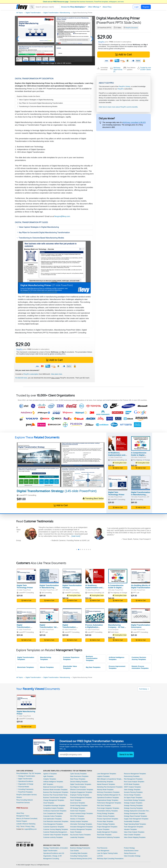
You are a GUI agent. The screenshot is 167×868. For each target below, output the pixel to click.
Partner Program (22, 821)
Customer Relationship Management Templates (56, 832)
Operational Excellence (25, 781)
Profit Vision (114, 632)
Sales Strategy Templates (132, 790)
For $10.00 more (21, 378)
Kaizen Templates (76, 832)
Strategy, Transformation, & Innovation (56, 848)
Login (136, 7)
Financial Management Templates (81, 798)
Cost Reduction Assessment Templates (56, 821)
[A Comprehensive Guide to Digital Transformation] (141, 443)
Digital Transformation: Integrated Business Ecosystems (71, 628)
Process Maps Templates (105, 821)
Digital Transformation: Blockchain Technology (24, 628)
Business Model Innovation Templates (55, 790)
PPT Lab (136, 593)
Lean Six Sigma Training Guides (107, 853)
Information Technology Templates (81, 824)
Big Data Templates (93, 667)
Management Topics (23, 816)
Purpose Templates (103, 829)
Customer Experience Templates (71, 658)
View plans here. (57, 374)
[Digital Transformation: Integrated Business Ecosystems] (72, 616)
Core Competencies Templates (53, 813)
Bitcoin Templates (47, 667)
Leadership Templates (77, 837)
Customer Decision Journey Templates (139, 658)
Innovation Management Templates (81, 827)
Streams (19, 797)
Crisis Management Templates (53, 824)
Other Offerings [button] (94, 7)
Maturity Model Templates (105, 790)
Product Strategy (129, 848)
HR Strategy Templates (78, 808)
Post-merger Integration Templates (108, 808)
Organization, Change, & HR (52, 856)
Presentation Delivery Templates (107, 811)
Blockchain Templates (26, 667)
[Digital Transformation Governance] (141, 616)
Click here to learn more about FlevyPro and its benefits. (118, 107)
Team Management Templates (134, 827)
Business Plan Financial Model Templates (56, 795)
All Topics (20, 13)
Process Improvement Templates (117, 667)
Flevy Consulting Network (25, 800)
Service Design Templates (132, 795)
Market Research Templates (106, 784)
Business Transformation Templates (92, 658)
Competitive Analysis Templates (53, 808)
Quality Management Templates (107, 832)
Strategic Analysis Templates (133, 803)
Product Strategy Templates (106, 824)
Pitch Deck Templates (104, 806)
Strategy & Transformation (26, 776)
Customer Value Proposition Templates (56, 835)
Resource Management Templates (135, 774)
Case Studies (74, 851)
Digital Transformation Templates (26, 658)
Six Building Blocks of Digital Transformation (141, 587)
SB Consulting (138, 499)
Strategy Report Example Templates (135, 816)
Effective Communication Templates (82, 790)
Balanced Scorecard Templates (53, 787)
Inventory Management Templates (81, 829)
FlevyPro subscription (31, 374)
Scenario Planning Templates (133, 792)
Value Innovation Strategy (132, 856)
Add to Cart (123, 54)
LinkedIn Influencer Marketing (26, 824)
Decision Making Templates (79, 782)
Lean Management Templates (107, 774)
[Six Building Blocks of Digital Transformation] (141, 576)
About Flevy (107, 7)
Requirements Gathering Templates (108, 837)
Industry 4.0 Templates (77, 819)
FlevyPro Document (132, 28)
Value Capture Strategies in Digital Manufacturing (35, 100)
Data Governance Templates (79, 776)
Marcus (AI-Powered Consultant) (27, 819)
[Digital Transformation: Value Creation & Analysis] (49, 616)
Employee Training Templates (80, 795)
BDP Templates (48, 784)
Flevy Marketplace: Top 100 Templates (29, 773)
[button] (18, 39)
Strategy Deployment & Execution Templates (137, 811)
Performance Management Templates (109, 803)
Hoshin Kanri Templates (78, 811)
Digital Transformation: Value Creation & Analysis (49, 627)
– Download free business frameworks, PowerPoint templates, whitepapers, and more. (83, 2)
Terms (22, 827)
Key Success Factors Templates (80, 835)
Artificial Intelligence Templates (117, 658)
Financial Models (23, 787)
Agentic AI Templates (50, 774)
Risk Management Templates (133, 779)
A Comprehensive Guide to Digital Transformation (139, 455)
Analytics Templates (50, 779)
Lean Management (103, 851)
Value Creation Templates (132, 835)
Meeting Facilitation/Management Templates (110, 795)
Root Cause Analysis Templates (134, 782)
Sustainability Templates (132, 821)
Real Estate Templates (104, 835)
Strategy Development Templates (135, 813)
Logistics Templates (103, 776)
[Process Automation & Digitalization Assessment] (95, 616)
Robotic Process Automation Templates (140, 667)
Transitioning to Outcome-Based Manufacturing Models (37, 106)
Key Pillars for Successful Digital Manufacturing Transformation (40, 103)
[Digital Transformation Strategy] (61, 465)
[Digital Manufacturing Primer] (26, 702)
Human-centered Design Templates (81, 813)
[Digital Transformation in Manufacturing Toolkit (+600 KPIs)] (141, 483)
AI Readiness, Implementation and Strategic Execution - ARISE (117, 456)
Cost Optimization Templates (53, 819)
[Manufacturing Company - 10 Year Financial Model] (118, 616)
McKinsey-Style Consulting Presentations (110, 859)
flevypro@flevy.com (62, 216)
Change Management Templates (54, 800)
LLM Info (100, 856)
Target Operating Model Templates (135, 824)
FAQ (18, 827)
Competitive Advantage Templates (54, 806)
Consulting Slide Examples (79, 853)
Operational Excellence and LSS (54, 853)
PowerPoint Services (23, 803)
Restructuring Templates (132, 776)
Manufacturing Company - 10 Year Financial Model (116, 627)
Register (146, 7)
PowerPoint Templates (24, 792)
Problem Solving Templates (106, 816)
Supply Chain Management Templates (136, 819)
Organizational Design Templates (108, 800)
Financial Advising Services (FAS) (81, 859)
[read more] (58, 536)
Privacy (28, 827)
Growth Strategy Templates (79, 806)
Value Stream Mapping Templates (135, 837)
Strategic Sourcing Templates (133, 808)
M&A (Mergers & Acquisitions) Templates (110, 779)
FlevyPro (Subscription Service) (26, 795)
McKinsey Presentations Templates (108, 792)
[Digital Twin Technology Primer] (118, 483)
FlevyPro (101, 42)
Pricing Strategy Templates (106, 813)
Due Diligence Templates (78, 787)
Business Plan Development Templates (56, 792)
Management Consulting (51, 859)
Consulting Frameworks (25, 789)
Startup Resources (130, 853)
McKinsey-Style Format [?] (118, 70)
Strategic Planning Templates (133, 806)
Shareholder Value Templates (70, 667)
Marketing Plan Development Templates (110, 787)
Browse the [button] (73, 7)
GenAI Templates (76, 800)
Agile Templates (48, 776)
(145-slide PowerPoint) (57, 491)
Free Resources (102, 848)
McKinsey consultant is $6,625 (134, 122)
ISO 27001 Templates (77, 816)
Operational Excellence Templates (108, 798)
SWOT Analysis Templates (132, 787)
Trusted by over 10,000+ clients (146, 69)
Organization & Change (25, 784)
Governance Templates (78, 803)
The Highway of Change (141, 460)
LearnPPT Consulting (28, 495)
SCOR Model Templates (132, 784)
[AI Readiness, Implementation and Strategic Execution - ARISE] (118, 443)
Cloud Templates (49, 803)
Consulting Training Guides (79, 856)
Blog (33, 827)
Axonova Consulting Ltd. (119, 460)
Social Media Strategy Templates (134, 800)
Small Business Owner (131, 851)
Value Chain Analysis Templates (134, 832)
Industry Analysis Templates (79, 821)
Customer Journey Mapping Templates (56, 829)
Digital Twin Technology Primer (116, 493)
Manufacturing (65, 13)
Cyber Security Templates (78, 774)
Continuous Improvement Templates (55, 811)
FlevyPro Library (124, 86)
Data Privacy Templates (78, 779)
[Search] (47, 7)
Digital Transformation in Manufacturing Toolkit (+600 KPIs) (141, 495)
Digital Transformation (33, 13)
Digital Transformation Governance (141, 626)
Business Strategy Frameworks (80, 848)
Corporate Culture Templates (53, 816)
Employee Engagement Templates (81, 792)
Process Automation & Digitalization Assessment (94, 627)
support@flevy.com (30, 829)
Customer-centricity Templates (53, 837)
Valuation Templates (130, 829)
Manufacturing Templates (46, 658)
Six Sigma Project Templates (133, 798)
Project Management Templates (107, 827)
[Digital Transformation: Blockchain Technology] (26, 616)
